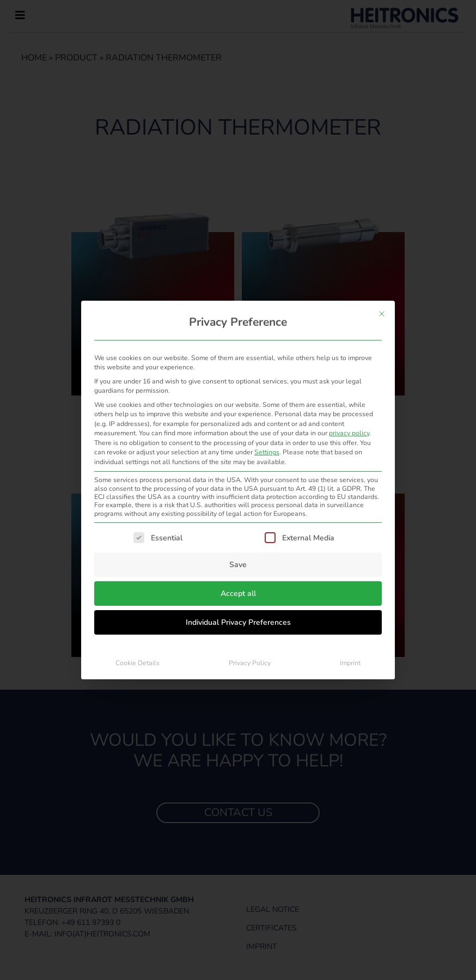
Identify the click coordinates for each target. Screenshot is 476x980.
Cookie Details (138, 663)
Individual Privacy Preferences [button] (238, 622)
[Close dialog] (382, 314)
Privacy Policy (250, 663)
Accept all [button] (238, 594)
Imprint (350, 663)
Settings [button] (267, 452)
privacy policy (349, 433)
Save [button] (238, 565)
